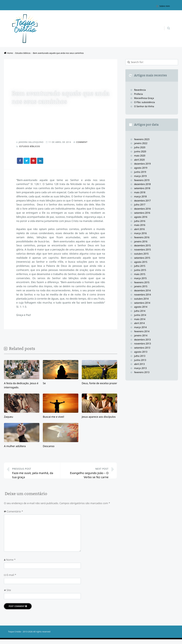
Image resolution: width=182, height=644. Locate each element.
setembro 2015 (142, 258)
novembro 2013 (142, 344)
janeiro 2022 (141, 143)
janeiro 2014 (141, 335)
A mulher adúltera (15, 446)
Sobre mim (165, 6)
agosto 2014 (141, 307)
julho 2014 (140, 311)
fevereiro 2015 (142, 282)
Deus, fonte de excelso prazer (99, 383)
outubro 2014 (141, 299)
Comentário (15, 516)
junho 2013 (140, 360)
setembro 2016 (142, 213)
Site (9, 595)
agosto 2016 (141, 217)
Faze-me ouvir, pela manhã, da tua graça (34, 473)
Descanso (49, 446)
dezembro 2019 (142, 164)
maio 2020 (140, 156)
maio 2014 (140, 319)
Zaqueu (9, 417)
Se (44, 383)
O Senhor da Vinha (144, 106)
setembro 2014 (142, 303)
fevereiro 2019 (142, 180)
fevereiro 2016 (142, 237)
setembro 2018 (142, 188)
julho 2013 (140, 356)
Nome (11, 564)
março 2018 (140, 196)
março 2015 (140, 278)
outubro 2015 (141, 254)
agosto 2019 (141, 168)
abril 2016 (139, 229)
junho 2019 (140, 172)
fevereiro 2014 (142, 331)
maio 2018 (140, 192)
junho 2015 (140, 270)
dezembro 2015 (142, 245)
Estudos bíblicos (30, 146)
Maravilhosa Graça (144, 98)
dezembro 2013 (142, 340)
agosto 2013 (141, 352)
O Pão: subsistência (144, 102)
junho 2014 (140, 315)
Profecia (139, 94)
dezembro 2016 (142, 209)
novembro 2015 (142, 250)
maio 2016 (140, 225)
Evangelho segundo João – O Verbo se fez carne (87, 473)
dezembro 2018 (142, 184)
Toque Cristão (15, 636)
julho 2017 (140, 205)
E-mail (11, 580)
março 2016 (140, 233)
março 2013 (140, 368)
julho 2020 (140, 147)
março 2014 (140, 327)
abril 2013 (139, 364)
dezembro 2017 (142, 201)
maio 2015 (140, 274)
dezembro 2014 (142, 290)
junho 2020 (140, 151)
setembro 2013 (142, 348)
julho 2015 (140, 266)
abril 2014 (139, 323)
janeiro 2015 (141, 286)
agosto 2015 (141, 262)
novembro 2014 (142, 295)
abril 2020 (139, 160)
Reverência (140, 90)
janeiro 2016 (141, 241)
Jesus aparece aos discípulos (99, 417)
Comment (82, 142)
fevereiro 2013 (142, 372)
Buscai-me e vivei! (53, 417)
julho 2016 (140, 221)
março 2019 (140, 176)
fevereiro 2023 (142, 139)
